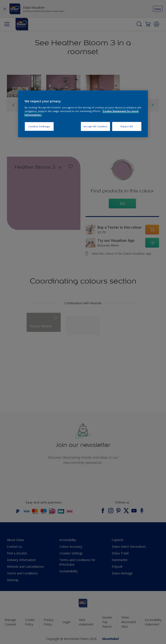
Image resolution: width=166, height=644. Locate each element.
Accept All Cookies (95, 126)
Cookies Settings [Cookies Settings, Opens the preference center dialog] (39, 126)
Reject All (127, 126)
